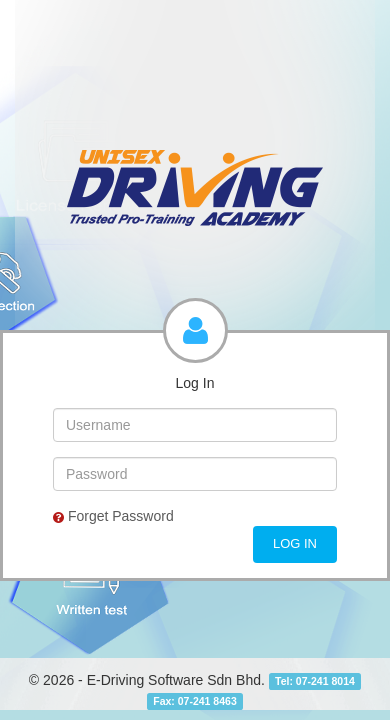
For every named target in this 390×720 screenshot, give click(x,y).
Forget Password (113, 516)
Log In (295, 543)
